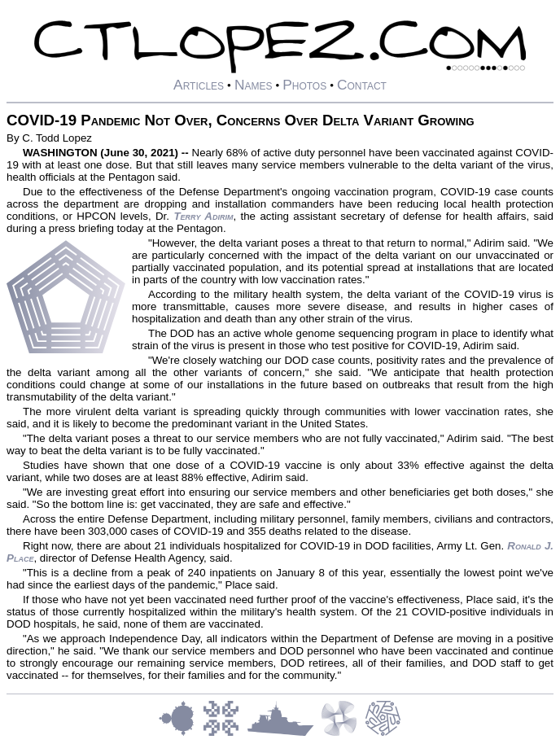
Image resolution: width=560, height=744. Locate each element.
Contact (362, 85)
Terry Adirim (203, 216)
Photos (304, 85)
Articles (199, 85)
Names (254, 85)
